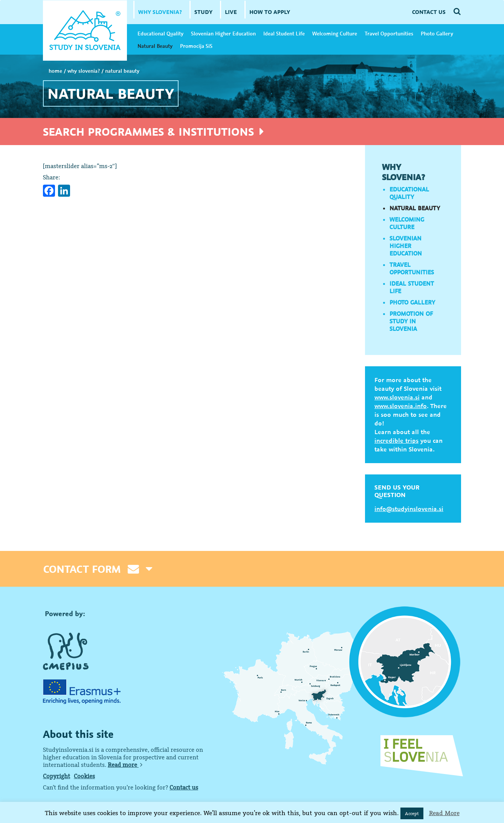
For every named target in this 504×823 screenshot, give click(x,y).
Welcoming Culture (335, 34)
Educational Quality (160, 34)
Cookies (84, 776)
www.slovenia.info (401, 406)
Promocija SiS (196, 46)
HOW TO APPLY (270, 12)
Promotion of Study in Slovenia (411, 321)
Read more (125, 765)
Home (55, 71)
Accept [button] (412, 813)
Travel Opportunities (389, 34)
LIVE (231, 12)
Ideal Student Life (284, 34)
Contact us (184, 787)
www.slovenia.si (397, 397)
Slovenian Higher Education (223, 34)
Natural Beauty (155, 46)
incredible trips (396, 441)
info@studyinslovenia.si (409, 509)
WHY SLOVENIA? (160, 12)
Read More (444, 813)
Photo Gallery (437, 34)
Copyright (57, 776)
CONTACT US (429, 12)
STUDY (203, 12)
